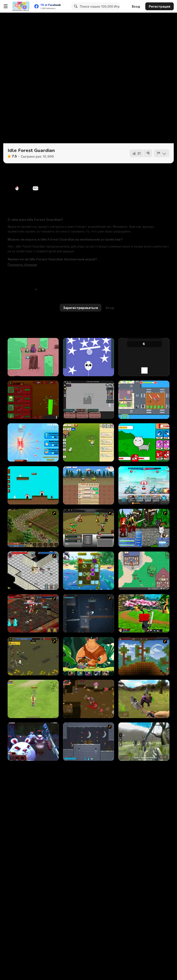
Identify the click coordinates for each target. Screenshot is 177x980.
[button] (23, 265)
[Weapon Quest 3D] (33, 699)
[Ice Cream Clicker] (33, 442)
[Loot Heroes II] (33, 613)
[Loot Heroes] (33, 571)
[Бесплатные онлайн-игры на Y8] (21, 6)
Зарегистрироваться (81, 308)
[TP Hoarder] (88, 400)
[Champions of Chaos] (88, 528)
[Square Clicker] (144, 357)
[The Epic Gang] (88, 699)
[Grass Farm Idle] (33, 400)
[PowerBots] (33, 357)
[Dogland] (33, 485)
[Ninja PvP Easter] (144, 613)
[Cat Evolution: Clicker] (144, 442)
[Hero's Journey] (88, 656)
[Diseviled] (88, 613)
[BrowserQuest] (144, 571)
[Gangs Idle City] (144, 400)
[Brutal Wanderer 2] (144, 742)
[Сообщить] (162, 153)
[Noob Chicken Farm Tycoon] (88, 442)
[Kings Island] (33, 528)
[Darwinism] (88, 571)
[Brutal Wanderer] (144, 699)
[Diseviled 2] (88, 742)
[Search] (75, 6)
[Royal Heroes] (33, 656)
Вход (136, 6)
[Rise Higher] (88, 357)
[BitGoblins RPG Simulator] (88, 485)
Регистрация (160, 6)
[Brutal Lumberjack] (33, 742)
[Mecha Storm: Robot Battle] (144, 485)
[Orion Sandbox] (144, 656)
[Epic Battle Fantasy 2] (144, 528)
